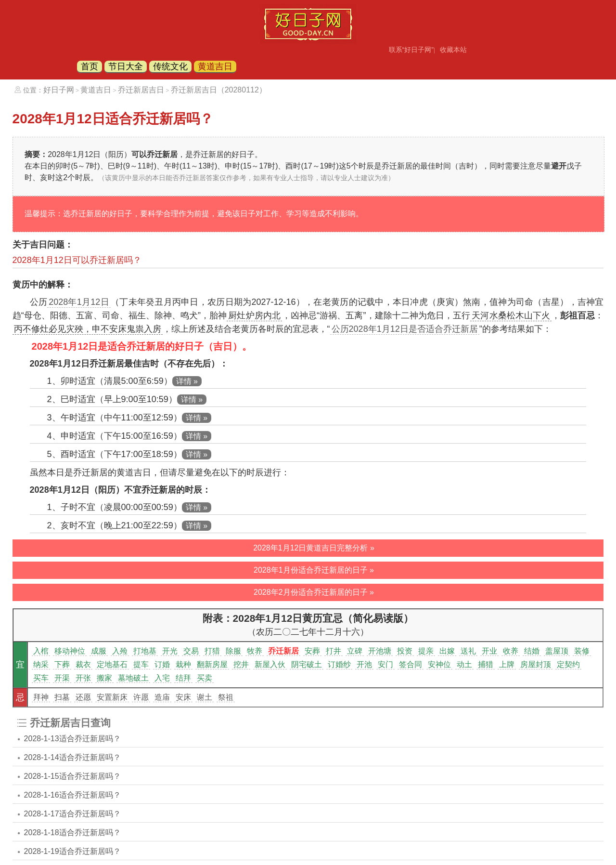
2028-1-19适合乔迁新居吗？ (72, 851)
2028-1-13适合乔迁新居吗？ (72, 739)
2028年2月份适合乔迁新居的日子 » (314, 592)
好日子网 (59, 90)
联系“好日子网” (411, 50)
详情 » (187, 381)
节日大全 (126, 66)
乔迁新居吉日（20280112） (219, 90)
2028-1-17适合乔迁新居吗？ (72, 814)
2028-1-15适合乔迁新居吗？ (72, 776)
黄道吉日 (215, 66)
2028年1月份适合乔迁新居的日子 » (314, 570)
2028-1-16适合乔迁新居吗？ (72, 795)
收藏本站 (453, 50)
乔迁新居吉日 (141, 90)
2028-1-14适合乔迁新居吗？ (72, 757)
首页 (90, 66)
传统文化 (170, 66)
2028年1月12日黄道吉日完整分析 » (314, 548)
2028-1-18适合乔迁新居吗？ (72, 832)
